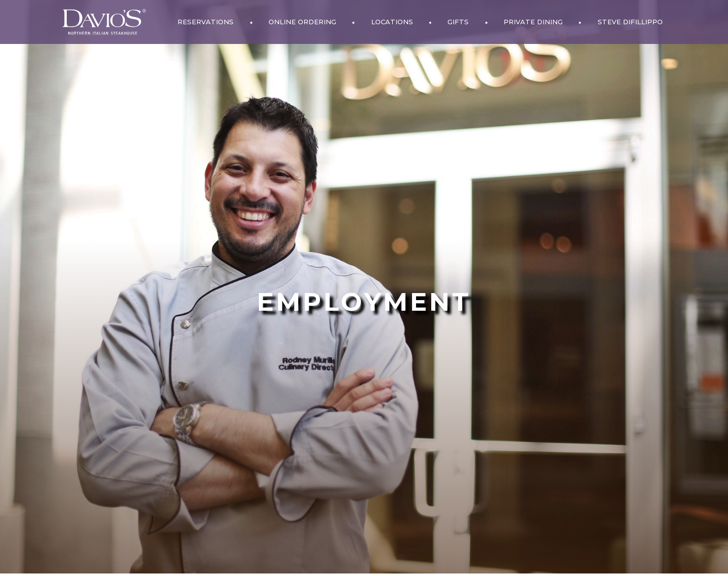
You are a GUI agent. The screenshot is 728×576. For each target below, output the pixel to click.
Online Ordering (302, 22)
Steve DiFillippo (630, 22)
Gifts (458, 22)
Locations (392, 22)
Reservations (206, 22)
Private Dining (533, 22)
